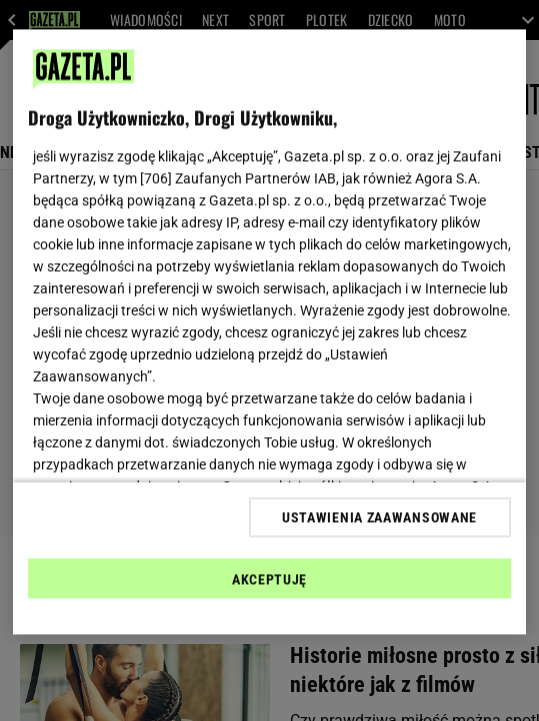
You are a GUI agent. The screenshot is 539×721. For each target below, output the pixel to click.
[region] (269, 332)
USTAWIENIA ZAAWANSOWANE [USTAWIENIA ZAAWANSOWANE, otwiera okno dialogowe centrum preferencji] (379, 517)
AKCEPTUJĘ (269, 579)
